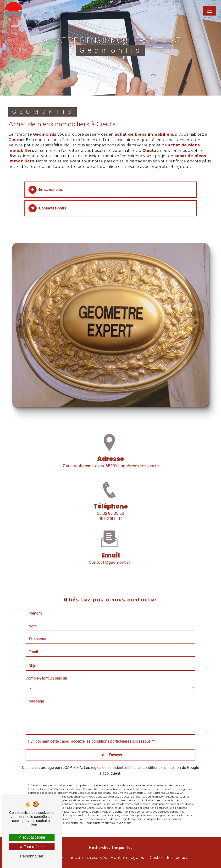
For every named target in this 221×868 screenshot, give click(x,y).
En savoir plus (46, 190)
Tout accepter (32, 837)
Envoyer (116, 748)
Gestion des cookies (169, 858)
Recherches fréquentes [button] (111, 848)
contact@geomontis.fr (110, 555)
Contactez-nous (47, 208)
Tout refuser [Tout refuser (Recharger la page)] (32, 847)
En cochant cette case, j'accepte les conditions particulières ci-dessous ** (93, 734)
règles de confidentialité (111, 761)
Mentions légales (127, 858)
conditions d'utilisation (162, 761)
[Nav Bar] (210, 11)
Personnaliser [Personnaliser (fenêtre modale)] (32, 856)
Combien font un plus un (46, 671)
